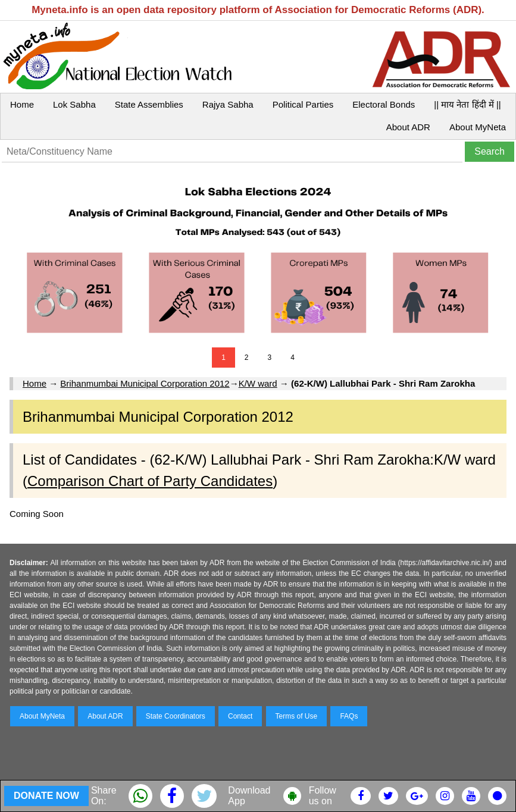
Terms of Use (297, 716)
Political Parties (303, 104)
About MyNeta (478, 127)
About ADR (408, 127)
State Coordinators (176, 716)
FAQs (349, 716)
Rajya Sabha (228, 104)
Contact (240, 716)
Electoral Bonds (384, 104)
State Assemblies (149, 104)
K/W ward (258, 383)
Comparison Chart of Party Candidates (150, 481)
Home (22, 104)
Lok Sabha (74, 104)
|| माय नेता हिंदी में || (467, 104)
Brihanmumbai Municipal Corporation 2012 (145, 383)
